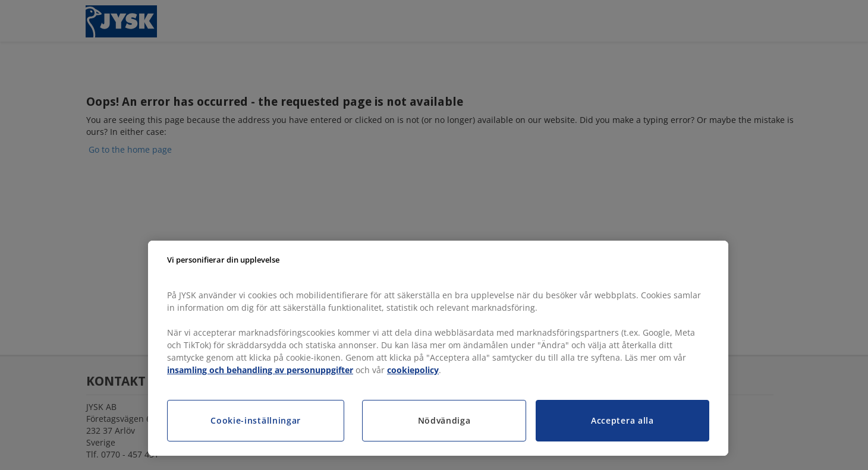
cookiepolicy (413, 370)
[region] (438, 348)
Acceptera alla (622, 420)
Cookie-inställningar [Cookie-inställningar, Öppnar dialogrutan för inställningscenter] (256, 420)
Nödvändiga (444, 420)
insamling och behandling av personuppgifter (260, 370)
